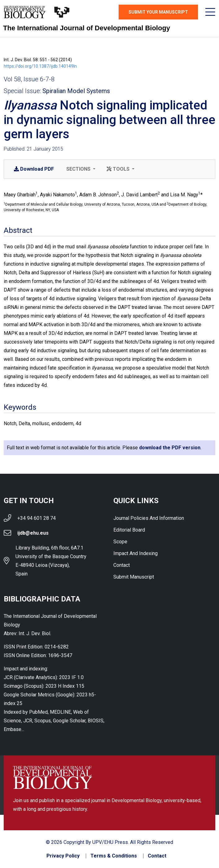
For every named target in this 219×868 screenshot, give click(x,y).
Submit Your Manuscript (158, 12)
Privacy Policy (63, 856)
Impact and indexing (136, 553)
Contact (122, 565)
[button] (80, 169)
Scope (120, 542)
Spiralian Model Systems (76, 91)
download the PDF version (170, 448)
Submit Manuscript (134, 577)
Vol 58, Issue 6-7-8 (29, 79)
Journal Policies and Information (149, 518)
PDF (34, 169)
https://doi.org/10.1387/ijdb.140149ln (40, 66)
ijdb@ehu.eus (33, 533)
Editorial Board (129, 530)
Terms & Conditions (114, 856)
